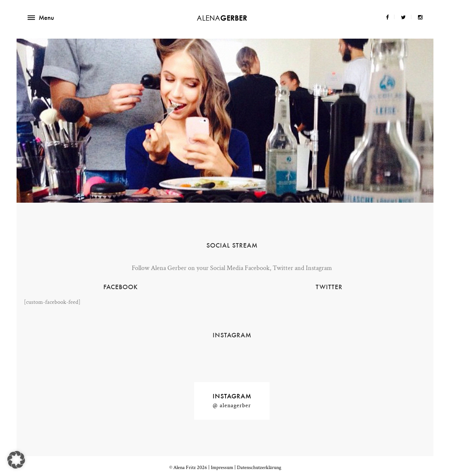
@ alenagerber (232, 406)
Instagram (232, 396)
